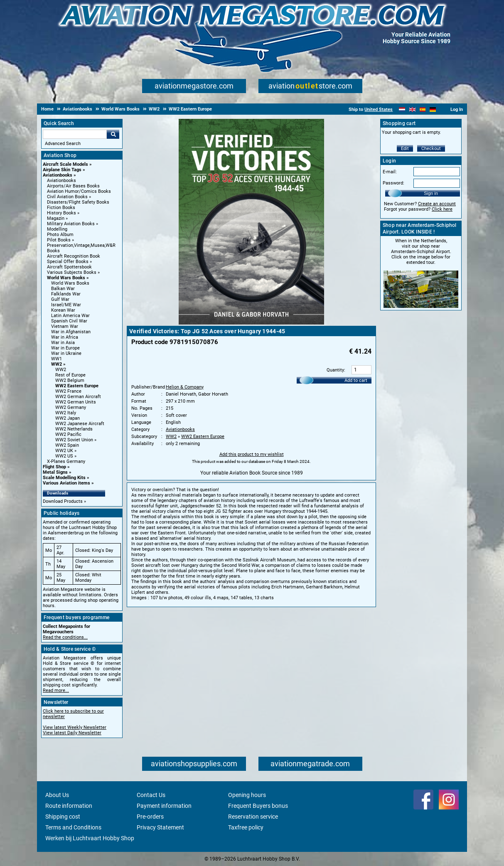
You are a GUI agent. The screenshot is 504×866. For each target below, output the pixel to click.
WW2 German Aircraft (78, 397)
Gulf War (60, 299)
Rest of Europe (70, 375)
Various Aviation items (66, 483)
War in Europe (65, 348)
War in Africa (65, 337)
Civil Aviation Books (67, 197)
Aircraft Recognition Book (74, 256)
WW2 (57, 364)
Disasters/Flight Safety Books (78, 202)
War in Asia (63, 343)
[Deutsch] (433, 109)
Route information (69, 806)
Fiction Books (61, 208)
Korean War (63, 310)
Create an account (437, 204)
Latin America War (70, 316)
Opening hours (247, 795)
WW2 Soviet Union (74, 440)
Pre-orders (150, 817)
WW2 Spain (67, 445)
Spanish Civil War (69, 321)
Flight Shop (54, 467)
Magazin (56, 218)
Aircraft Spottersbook (69, 267)
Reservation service (253, 817)
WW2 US (64, 456)
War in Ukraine (66, 353)
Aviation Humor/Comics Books (79, 191)
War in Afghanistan (71, 332)
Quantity (335, 370)
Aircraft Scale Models (65, 164)
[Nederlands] (402, 109)
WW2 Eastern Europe (77, 386)
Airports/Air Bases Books (73, 186)
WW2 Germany (71, 407)
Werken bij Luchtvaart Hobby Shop (90, 838)
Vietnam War (65, 326)
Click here (442, 209)
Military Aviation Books (71, 224)
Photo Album (60, 235)
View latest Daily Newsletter (72, 733)
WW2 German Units (76, 402)
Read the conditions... (65, 637)
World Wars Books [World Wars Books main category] (70, 283)
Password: (393, 183)
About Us (57, 795)
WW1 (57, 359)
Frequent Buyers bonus (258, 806)
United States (379, 109)
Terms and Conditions (73, 827)
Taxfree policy (246, 827)
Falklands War (66, 294)
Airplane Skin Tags (62, 170)
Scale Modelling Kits (64, 478)
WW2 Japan (68, 418)
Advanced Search (63, 144)
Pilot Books (59, 240)
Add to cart (356, 380)
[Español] (423, 109)
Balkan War (63, 289)
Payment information (164, 806)
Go (113, 134)
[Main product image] (251, 323)
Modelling (57, 229)
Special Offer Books (68, 262)
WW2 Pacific (68, 434)
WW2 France (68, 391)
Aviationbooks (58, 175)
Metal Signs (55, 472)
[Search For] (75, 134)
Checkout (431, 149)
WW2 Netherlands (74, 429)
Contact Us (151, 795)
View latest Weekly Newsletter (75, 727)
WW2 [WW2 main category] (61, 370)
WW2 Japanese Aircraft (80, 424)
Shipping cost (63, 817)
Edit (405, 149)
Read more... (56, 690)
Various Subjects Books (72, 272)
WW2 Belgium (70, 380)
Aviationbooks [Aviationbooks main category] (61, 181)
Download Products (63, 501)
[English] (412, 109)
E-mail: (390, 172)
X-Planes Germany (66, 461)
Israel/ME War (66, 305)
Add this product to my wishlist (252, 454)
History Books (61, 213)
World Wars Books (66, 278)
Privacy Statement (160, 827)
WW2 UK (64, 451)
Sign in (431, 193)
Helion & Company (185, 387)
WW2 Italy (66, 413)
